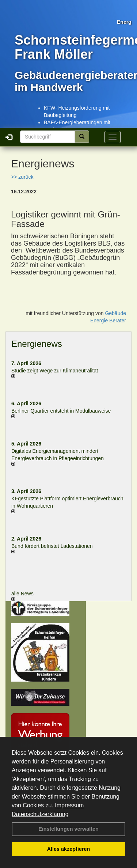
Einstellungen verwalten (68, 829)
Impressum (69, 805)
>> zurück (22, 177)
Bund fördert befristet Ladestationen (52, 546)
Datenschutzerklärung (40, 814)
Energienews (37, 344)
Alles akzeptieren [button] (69, 849)
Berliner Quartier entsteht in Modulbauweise (61, 411)
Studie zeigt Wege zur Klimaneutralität (55, 371)
